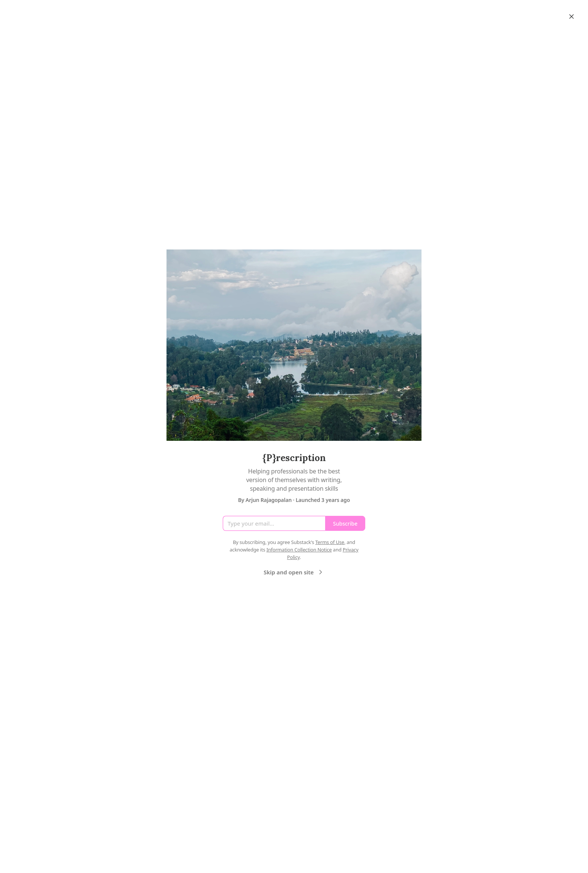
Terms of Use (330, 542)
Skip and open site (294, 572)
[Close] (571, 17)
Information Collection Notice (299, 550)
